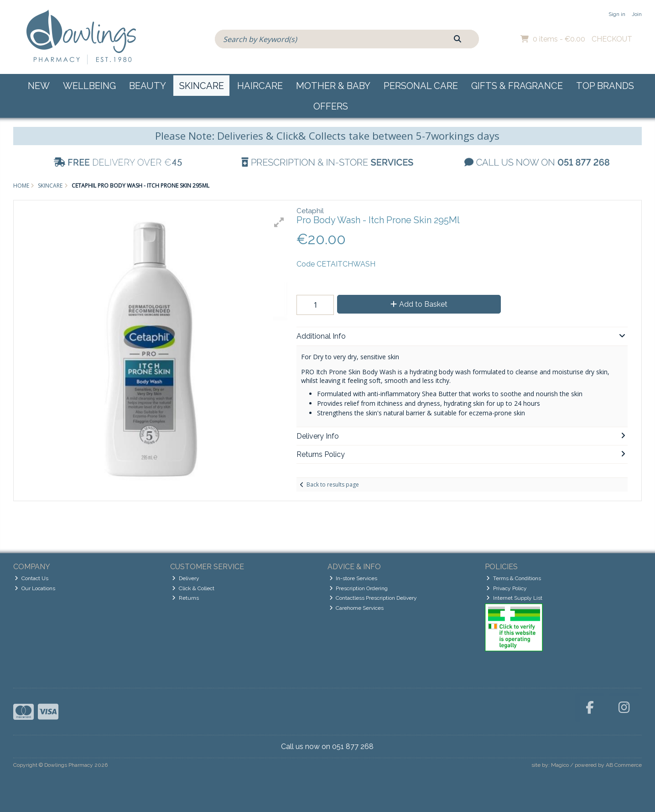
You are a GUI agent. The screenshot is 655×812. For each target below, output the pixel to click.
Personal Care (421, 86)
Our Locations (35, 588)
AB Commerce (624, 765)
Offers (331, 106)
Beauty (148, 86)
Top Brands (605, 86)
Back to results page (333, 485)
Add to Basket (419, 304)
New (39, 86)
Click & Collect (193, 588)
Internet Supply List (514, 598)
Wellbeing (89, 86)
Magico (560, 765)
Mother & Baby (333, 86)
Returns (185, 598)
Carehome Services (357, 608)
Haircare (260, 86)
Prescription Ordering (359, 588)
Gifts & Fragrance (517, 86)
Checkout (612, 39)
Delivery (186, 578)
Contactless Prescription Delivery (373, 598)
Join (637, 14)
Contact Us (31, 578)
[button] (279, 222)
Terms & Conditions (514, 578)
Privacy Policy (507, 588)
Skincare (202, 86)
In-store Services (353, 578)
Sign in (617, 14)
